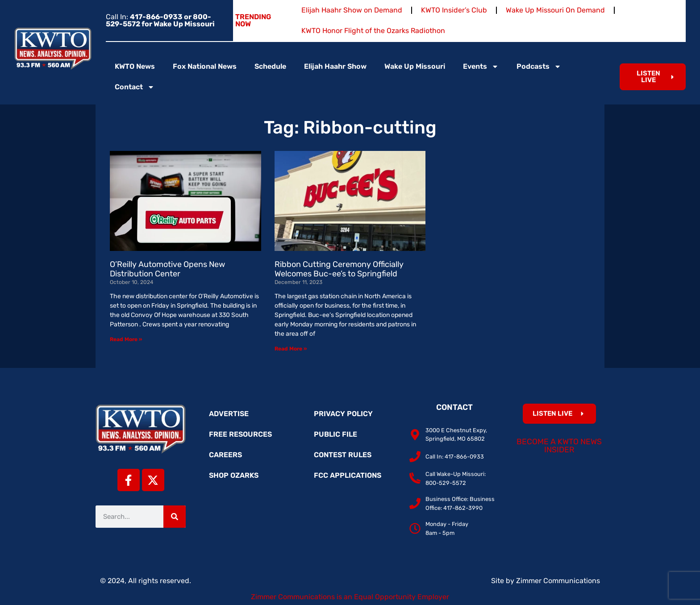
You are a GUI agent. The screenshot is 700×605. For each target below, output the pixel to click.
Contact (135, 87)
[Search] (175, 517)
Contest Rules (343, 455)
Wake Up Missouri (415, 66)
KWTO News (135, 66)
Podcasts (539, 67)
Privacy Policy (343, 414)
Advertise (229, 414)
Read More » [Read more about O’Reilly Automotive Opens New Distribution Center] (126, 339)
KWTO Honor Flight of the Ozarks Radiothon (373, 31)
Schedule (270, 66)
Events (481, 67)
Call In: (160, 20)
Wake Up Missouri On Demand (555, 10)
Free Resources (240, 434)
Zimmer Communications (558, 581)
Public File (335, 434)
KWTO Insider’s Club (454, 10)
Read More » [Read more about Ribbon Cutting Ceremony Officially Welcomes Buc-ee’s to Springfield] (291, 349)
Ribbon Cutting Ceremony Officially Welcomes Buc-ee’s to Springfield (339, 269)
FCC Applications (348, 475)
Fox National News (205, 66)
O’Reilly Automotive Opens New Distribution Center (167, 269)
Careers (225, 455)
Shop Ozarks (234, 475)
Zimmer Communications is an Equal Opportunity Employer (350, 597)
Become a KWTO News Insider (559, 446)
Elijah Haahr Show (335, 66)
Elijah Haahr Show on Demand (352, 10)
